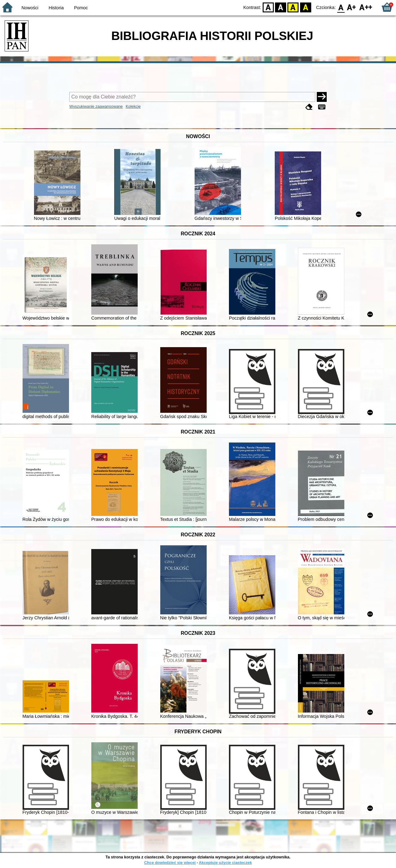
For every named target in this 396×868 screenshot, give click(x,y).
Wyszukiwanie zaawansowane (96, 106)
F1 (352, 7)
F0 (341, 7)
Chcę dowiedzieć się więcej (170, 863)
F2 (366, 7)
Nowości (30, 8)
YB (293, 7)
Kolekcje (133, 106)
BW (281, 7)
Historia (56, 8)
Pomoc (81, 8)
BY (306, 7)
